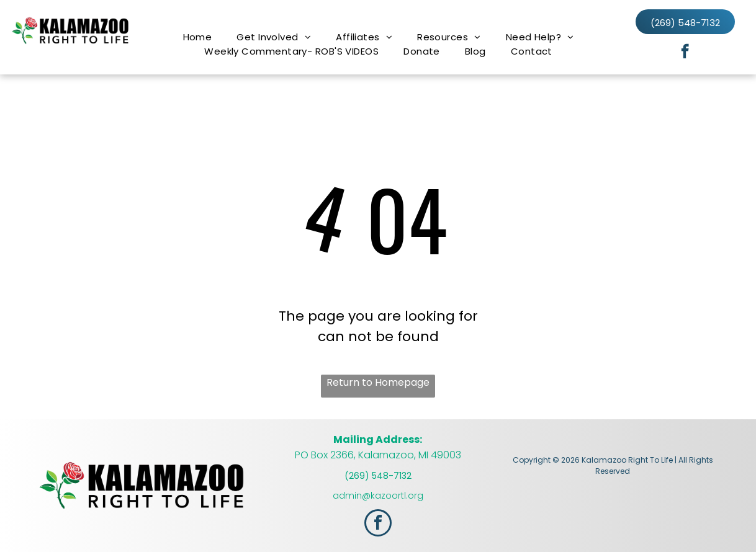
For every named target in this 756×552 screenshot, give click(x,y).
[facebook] (685, 53)
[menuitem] (198, 37)
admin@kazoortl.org (378, 496)
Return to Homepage (378, 382)
